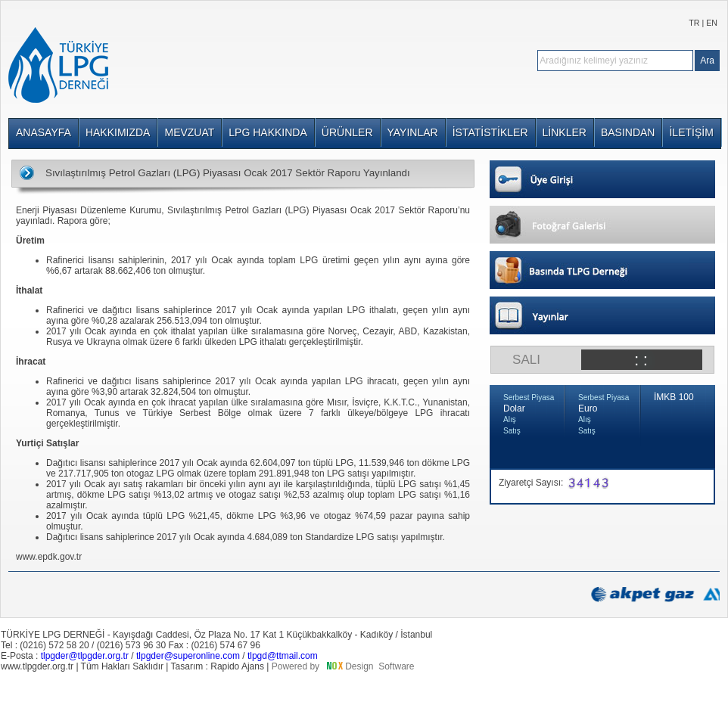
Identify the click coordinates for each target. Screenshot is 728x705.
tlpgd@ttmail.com (283, 656)
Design (359, 666)
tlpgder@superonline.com (188, 656)
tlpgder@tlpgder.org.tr (85, 656)
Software (396, 666)
